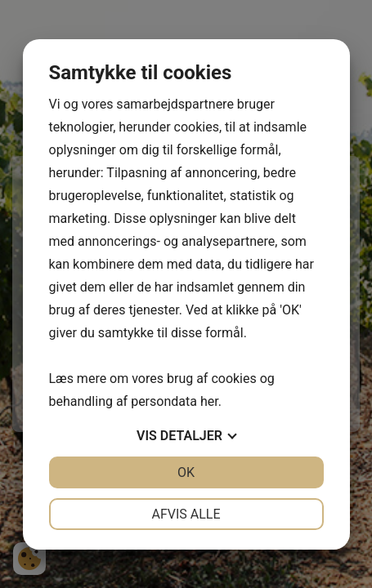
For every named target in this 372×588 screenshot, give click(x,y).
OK (186, 472)
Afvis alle (186, 514)
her (209, 401)
